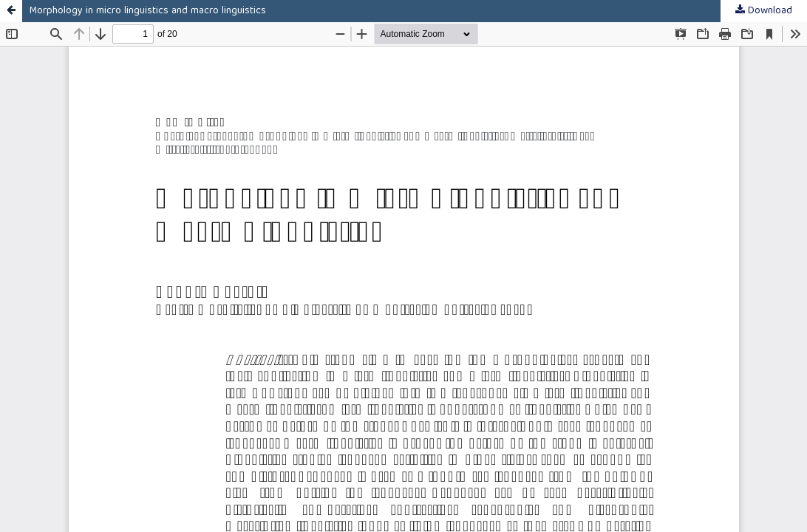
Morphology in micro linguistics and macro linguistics (148, 11)
